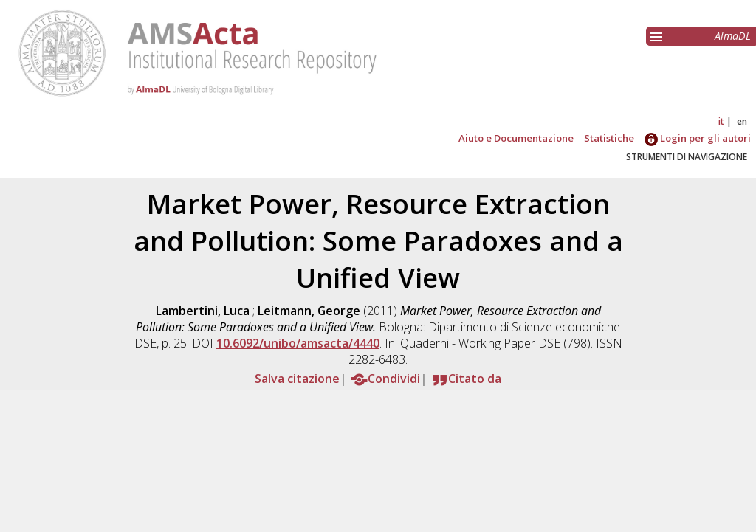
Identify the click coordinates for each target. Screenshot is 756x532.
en (742, 121)
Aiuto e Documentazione (516, 138)
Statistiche (609, 138)
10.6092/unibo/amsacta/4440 (298, 343)
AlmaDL (733, 36)
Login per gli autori (698, 138)
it (721, 121)
